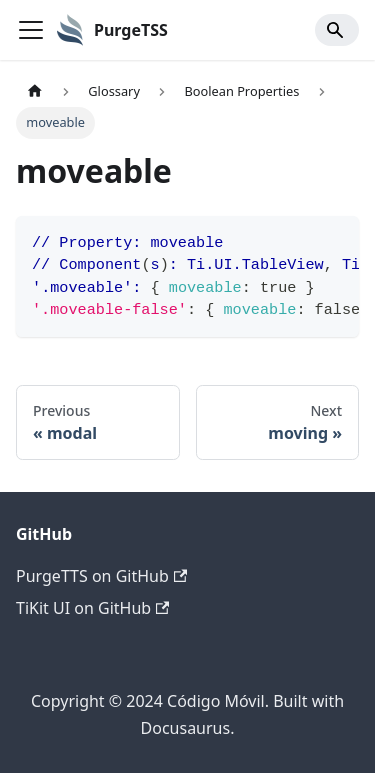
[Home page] (35, 91)
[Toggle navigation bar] (31, 30)
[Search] (337, 30)
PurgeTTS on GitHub (101, 576)
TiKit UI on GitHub (92, 608)
